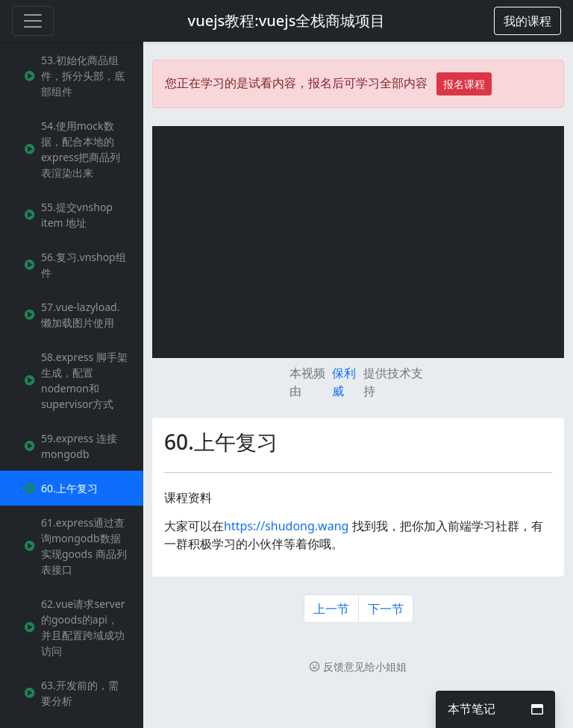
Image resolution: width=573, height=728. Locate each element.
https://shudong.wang (286, 526)
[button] (527, 21)
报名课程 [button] (464, 84)
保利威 (344, 382)
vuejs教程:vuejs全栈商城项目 (287, 21)
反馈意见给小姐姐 (358, 666)
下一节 (386, 609)
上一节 (331, 609)
